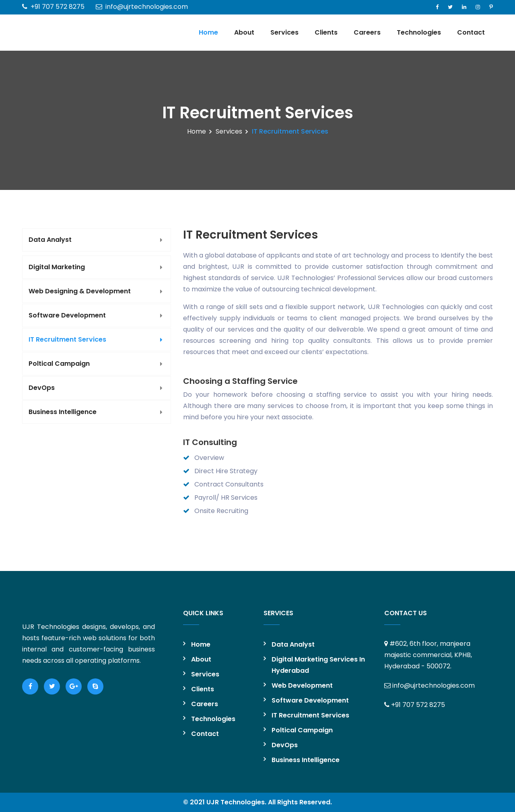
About (244, 32)
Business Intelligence (63, 412)
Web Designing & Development (80, 291)
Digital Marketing (57, 267)
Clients (326, 32)
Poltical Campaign (59, 364)
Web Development (302, 685)
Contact (471, 32)
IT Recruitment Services (67, 339)
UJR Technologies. (236, 802)
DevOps (42, 388)
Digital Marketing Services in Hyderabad (318, 665)
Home (208, 32)
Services (284, 32)
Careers (367, 32)
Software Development (67, 315)
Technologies (419, 32)
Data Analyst (50, 240)
